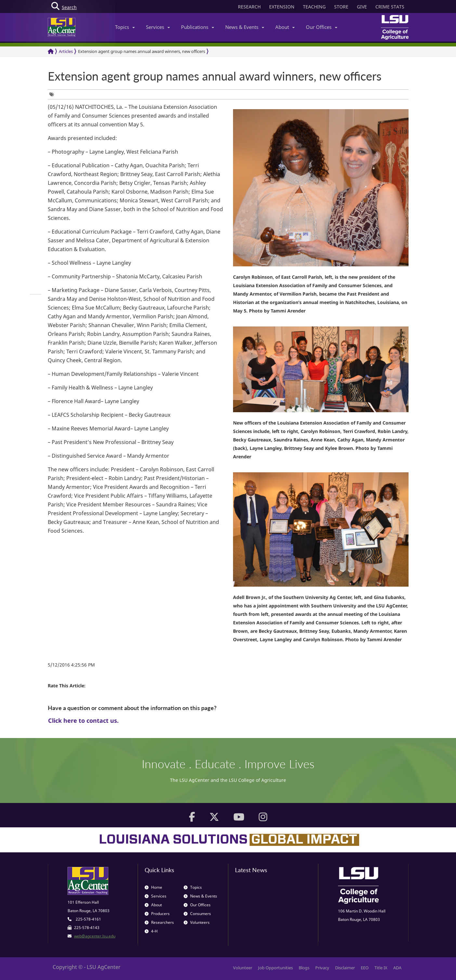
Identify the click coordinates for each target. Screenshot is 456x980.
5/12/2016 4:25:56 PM (71, 665)
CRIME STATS (390, 7)
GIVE (362, 7)
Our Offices (322, 27)
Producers (157, 914)
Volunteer (243, 968)
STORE (341, 7)
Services (158, 27)
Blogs (304, 968)
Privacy (322, 968)
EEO (365, 968)
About (285, 27)
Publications (198, 27)
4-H (151, 931)
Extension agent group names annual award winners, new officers (142, 51)
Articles (66, 51)
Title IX (381, 968)
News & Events (245, 27)
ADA (397, 968)
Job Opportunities (275, 968)
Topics (125, 27)
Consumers (197, 914)
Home (153, 887)
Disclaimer (345, 968)
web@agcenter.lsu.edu (95, 936)
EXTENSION (282, 7)
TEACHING (314, 7)
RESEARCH (249, 7)
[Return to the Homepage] (51, 51)
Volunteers (197, 922)
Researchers (159, 922)
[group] (53, 94)
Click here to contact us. (83, 720)
